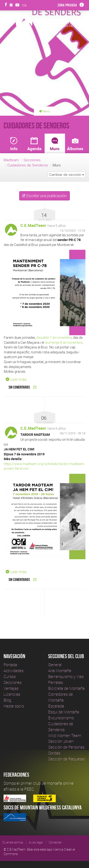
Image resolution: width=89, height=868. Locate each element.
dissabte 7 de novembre (54, 338)
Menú (45, 111)
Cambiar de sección (67, 175)
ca (24, 5)
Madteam (11, 160)
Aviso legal (36, 842)
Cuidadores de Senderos (28, 165)
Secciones (32, 160)
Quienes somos (13, 842)
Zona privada (67, 5)
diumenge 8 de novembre (63, 343)
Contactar (55, 842)
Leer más (15, 379)
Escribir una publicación (44, 196)
